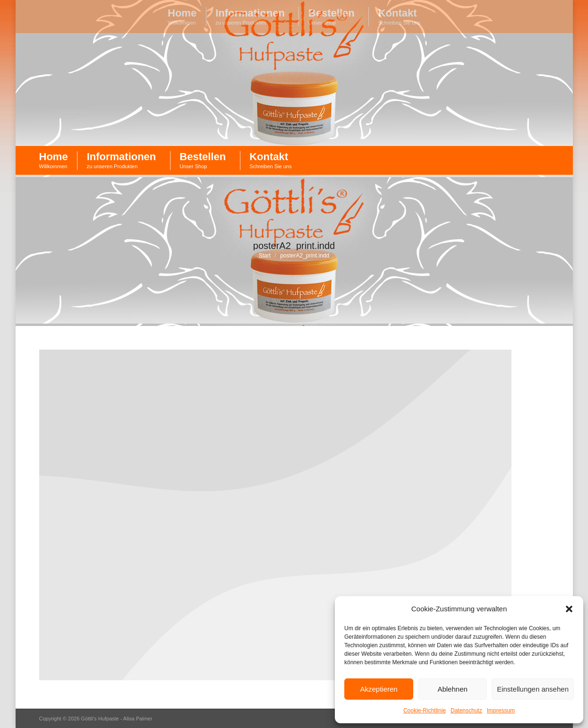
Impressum (501, 711)
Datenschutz (466, 711)
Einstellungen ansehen (533, 689)
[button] (569, 609)
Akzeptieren (379, 689)
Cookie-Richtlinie (425, 711)
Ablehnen (452, 689)
